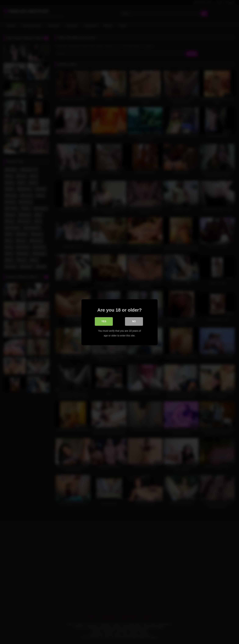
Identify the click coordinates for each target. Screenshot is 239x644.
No (134, 321)
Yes (104, 321)
